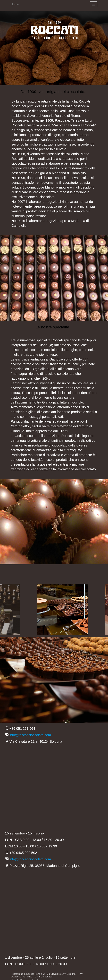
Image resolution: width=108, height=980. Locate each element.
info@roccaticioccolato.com (30, 735)
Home (15, 4)
